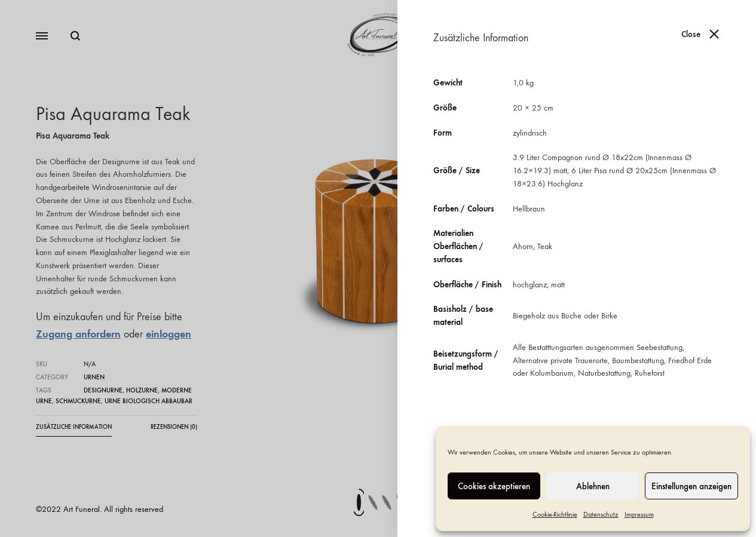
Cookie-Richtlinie (555, 514)
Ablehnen (593, 486)
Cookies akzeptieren (494, 486)
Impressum (639, 514)
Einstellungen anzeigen (691, 486)
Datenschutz (601, 514)
